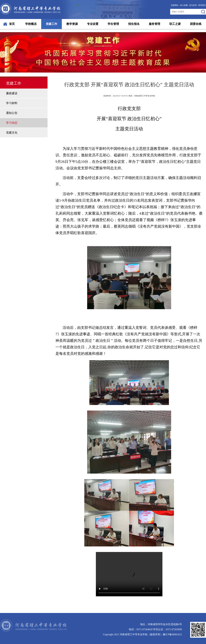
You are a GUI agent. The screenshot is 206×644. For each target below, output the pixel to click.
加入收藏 (184, 5)
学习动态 (12, 123)
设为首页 (193, 5)
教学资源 (72, 24)
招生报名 (134, 24)
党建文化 (12, 133)
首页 (12, 24)
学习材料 (12, 103)
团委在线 (196, 24)
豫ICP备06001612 (172, 634)
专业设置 (93, 24)
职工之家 (175, 24)
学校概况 (31, 24)
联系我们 (202, 5)
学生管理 (113, 24)
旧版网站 (175, 5)
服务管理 (154, 24)
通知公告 (12, 113)
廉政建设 (12, 93)
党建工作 (51, 24)
